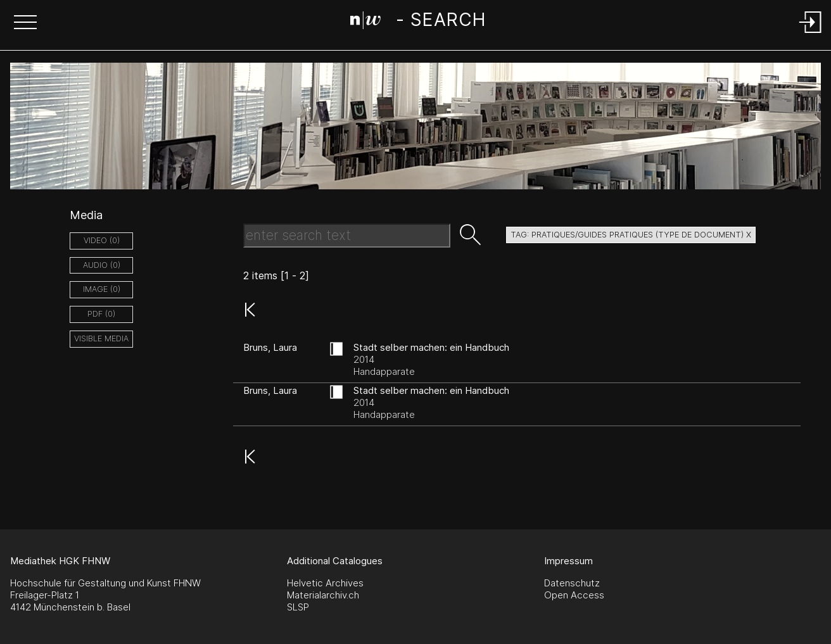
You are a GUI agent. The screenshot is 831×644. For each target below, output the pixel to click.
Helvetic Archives (325, 583)
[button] (25, 23)
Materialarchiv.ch (323, 595)
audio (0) (102, 265)
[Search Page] (418, 22)
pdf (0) (101, 314)
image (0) (102, 289)
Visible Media (101, 338)
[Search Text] (347, 236)
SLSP (298, 607)
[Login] (811, 34)
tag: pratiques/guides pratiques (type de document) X (631, 235)
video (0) (102, 240)
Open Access (574, 595)
